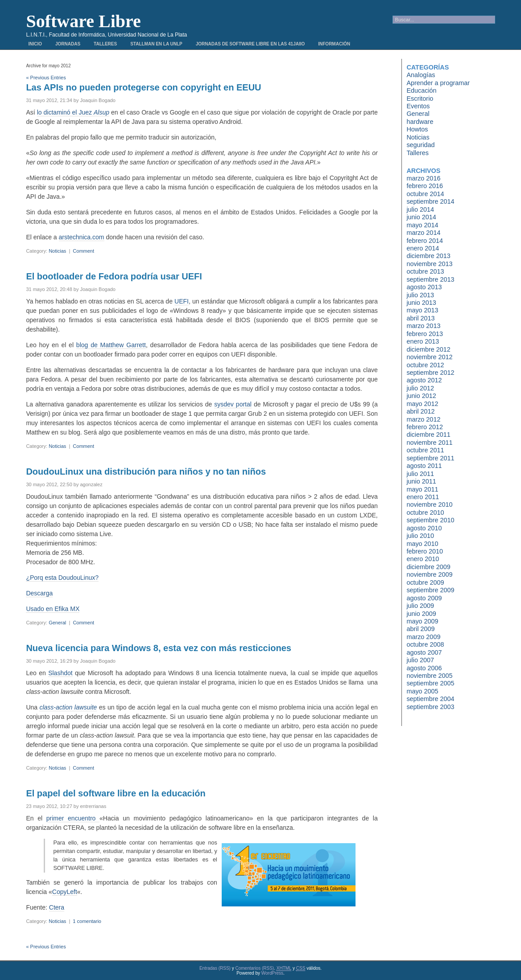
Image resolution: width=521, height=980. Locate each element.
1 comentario (87, 921)
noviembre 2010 (429, 504)
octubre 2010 (425, 513)
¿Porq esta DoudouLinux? (62, 578)
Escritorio (420, 98)
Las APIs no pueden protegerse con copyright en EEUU (143, 87)
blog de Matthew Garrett (111, 345)
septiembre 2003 (430, 707)
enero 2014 (423, 248)
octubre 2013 (425, 271)
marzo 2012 (423, 419)
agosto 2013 (424, 287)
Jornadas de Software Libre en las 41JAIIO (250, 44)
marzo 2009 (423, 637)
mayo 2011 (422, 489)
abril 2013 (420, 318)
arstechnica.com (82, 237)
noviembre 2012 (429, 357)
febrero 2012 (425, 427)
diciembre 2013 (428, 256)
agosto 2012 (424, 380)
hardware (420, 122)
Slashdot (60, 673)
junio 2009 (421, 614)
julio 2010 (420, 536)
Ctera (57, 907)
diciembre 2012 (428, 349)
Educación (421, 90)
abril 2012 (420, 411)
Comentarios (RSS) (254, 968)
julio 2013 (420, 295)
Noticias (57, 251)
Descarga (39, 593)
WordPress (272, 973)
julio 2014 (420, 209)
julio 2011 (420, 474)
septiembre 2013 (430, 279)
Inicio (35, 44)
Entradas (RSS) (215, 968)
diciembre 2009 (428, 567)
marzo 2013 (423, 326)
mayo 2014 (422, 225)
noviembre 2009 (429, 574)
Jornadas (68, 44)
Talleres (105, 44)
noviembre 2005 (429, 676)
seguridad (420, 145)
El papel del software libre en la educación (116, 793)
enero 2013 (423, 341)
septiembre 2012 (430, 373)
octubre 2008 (425, 644)
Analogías (421, 75)
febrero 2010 (425, 551)
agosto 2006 (424, 668)
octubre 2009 (425, 582)
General (57, 623)
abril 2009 (420, 629)
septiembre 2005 (430, 683)
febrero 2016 (425, 186)
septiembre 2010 (430, 520)
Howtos (417, 129)
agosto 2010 (424, 528)
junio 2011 (421, 481)
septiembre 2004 (430, 699)
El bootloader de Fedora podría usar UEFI (114, 276)
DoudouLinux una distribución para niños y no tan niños (146, 472)
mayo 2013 (422, 310)
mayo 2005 (422, 691)
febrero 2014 (425, 241)
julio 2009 (420, 606)
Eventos (418, 106)
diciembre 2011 (428, 435)
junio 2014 (421, 217)
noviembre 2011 (429, 443)
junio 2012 (421, 396)
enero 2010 (423, 559)
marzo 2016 (423, 178)
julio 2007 (420, 660)
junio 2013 (421, 303)
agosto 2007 (424, 652)
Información (334, 44)
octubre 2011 (425, 450)
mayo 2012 (422, 404)
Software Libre (83, 21)
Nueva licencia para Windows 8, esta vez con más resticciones (159, 648)
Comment (83, 251)
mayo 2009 (422, 621)
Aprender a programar (438, 83)
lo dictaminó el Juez (73, 112)
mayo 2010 (422, 544)
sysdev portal (233, 404)
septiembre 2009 (430, 590)
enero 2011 (423, 497)
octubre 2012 (425, 365)
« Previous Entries (46, 78)
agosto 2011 (424, 466)
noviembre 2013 (429, 264)
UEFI (182, 301)
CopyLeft (65, 892)
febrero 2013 (425, 334)
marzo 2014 (423, 233)
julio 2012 (420, 388)
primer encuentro (73, 818)
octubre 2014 (425, 194)
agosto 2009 (424, 598)
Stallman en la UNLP (156, 44)
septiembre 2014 (430, 201)
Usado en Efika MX (53, 609)
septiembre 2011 (430, 458)
